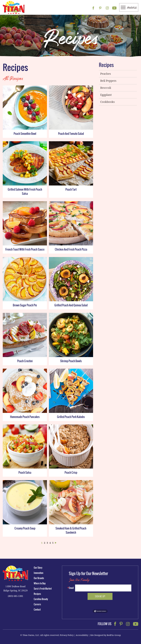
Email (71, 588)
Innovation (38, 573)
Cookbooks (107, 102)
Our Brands (39, 578)
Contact (37, 610)
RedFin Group (114, 635)
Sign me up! (100, 596)
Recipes (106, 66)
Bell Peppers (108, 81)
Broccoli (106, 88)
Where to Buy (40, 583)
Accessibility (82, 635)
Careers (37, 604)
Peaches (106, 74)
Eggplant (106, 95)
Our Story (38, 568)
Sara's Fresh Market (43, 589)
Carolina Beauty (41, 599)
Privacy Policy (67, 635)
